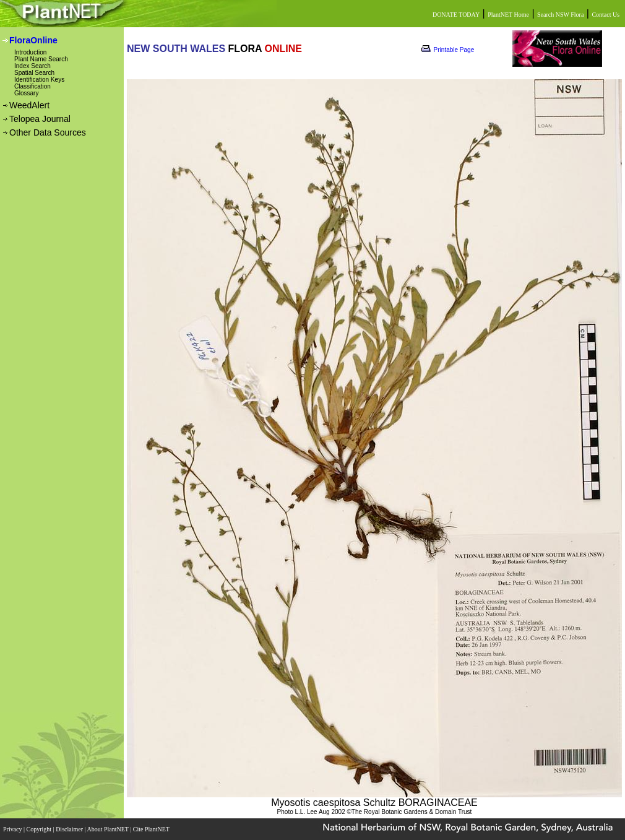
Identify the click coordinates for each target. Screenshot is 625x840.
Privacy (13, 829)
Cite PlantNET (152, 829)
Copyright (40, 829)
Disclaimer (70, 829)
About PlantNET (108, 829)
